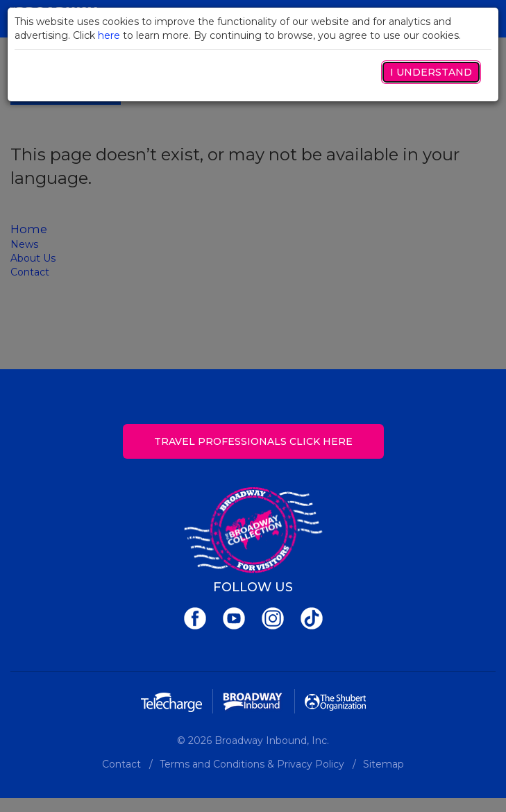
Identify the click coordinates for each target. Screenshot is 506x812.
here (109, 35)
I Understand (431, 72)
